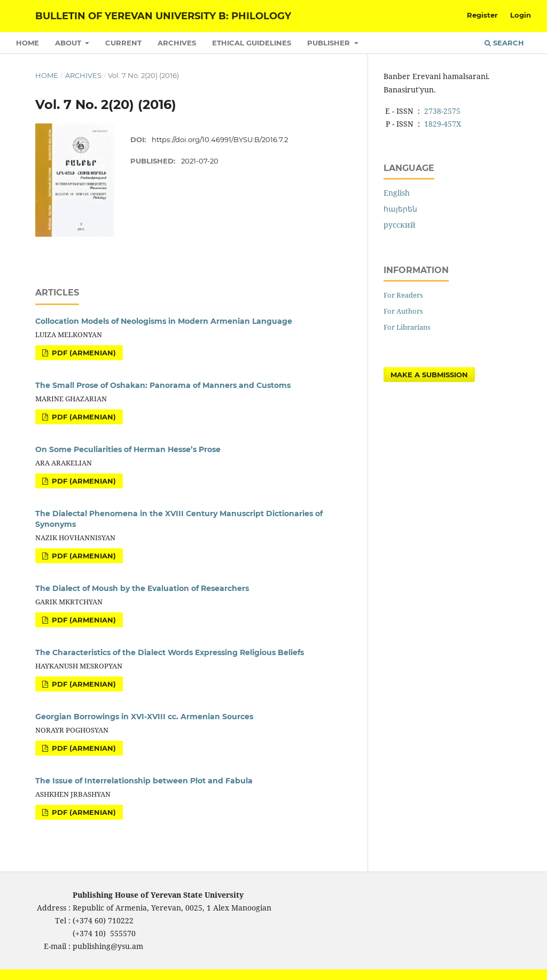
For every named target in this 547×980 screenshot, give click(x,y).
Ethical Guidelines (252, 43)
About (69, 43)
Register (482, 15)
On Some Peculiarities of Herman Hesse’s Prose (128, 449)
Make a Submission (429, 375)
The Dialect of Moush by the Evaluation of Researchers (142, 588)
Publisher (330, 43)
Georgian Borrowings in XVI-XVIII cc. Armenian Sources (144, 717)
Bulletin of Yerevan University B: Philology (163, 16)
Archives (177, 43)
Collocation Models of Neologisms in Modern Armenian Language (164, 321)
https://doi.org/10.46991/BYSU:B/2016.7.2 (220, 139)
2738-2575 (442, 111)
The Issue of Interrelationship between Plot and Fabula (144, 781)
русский (400, 225)
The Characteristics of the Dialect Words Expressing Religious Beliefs (170, 652)
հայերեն (400, 209)
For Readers (403, 295)
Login (521, 15)
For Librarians (407, 327)
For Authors (403, 311)
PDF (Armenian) (83, 353)
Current (123, 43)
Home (28, 43)
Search (504, 43)
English (397, 193)
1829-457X (443, 124)
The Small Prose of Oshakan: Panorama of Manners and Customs (163, 385)
